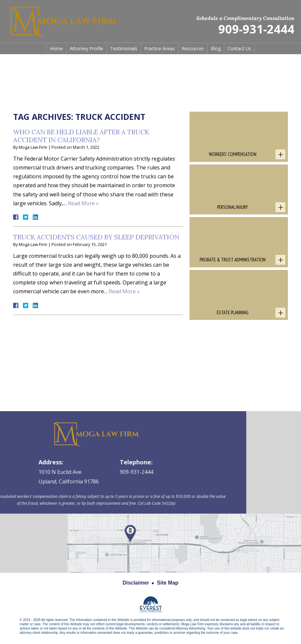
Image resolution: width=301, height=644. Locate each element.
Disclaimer (136, 583)
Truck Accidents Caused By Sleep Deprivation (96, 237)
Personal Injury (232, 207)
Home (56, 48)
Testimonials (124, 48)
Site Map (168, 583)
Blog (216, 48)
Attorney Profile (87, 48)
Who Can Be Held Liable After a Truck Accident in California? (81, 136)
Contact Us (239, 48)
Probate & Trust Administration (233, 260)
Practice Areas (160, 48)
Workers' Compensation (233, 154)
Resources (193, 48)
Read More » (83, 203)
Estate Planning (233, 312)
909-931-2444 (256, 29)
